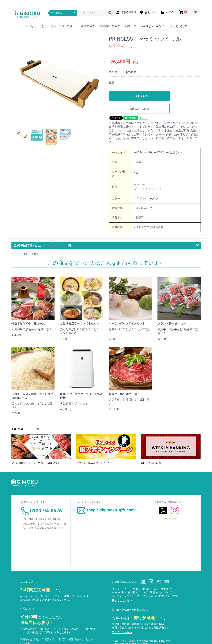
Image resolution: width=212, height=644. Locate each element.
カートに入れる (139, 96)
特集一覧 (131, 26)
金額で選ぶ (88, 26)
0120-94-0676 (41, 511)
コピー (143, 118)
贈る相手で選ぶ (110, 26)
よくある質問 (178, 26)
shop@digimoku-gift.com (106, 510)
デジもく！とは (35, 26)
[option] (59, 80)
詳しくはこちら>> (122, 601)
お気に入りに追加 (139, 109)
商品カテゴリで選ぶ (63, 26)
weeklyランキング (153, 26)
